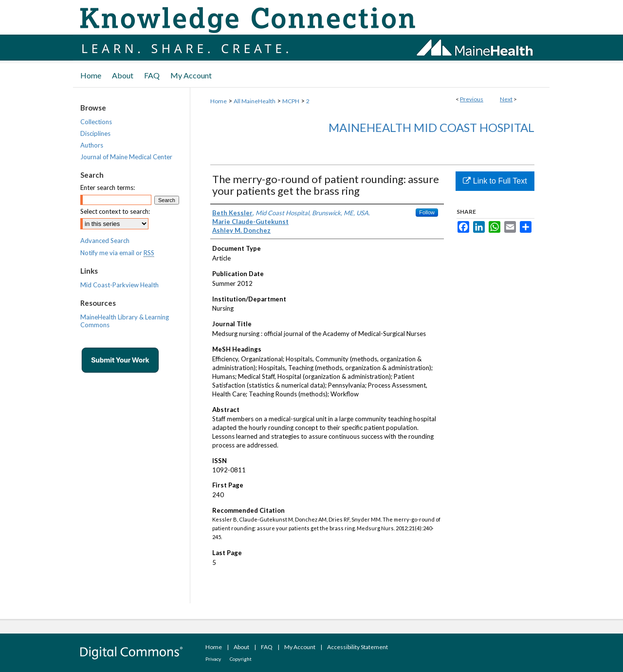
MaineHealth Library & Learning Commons (125, 321)
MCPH (291, 101)
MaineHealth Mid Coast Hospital (431, 127)
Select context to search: (115, 211)
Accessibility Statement (357, 647)
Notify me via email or (117, 253)
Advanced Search (105, 241)
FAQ (267, 647)
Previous (472, 99)
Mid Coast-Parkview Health (119, 285)
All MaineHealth (255, 101)
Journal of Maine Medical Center (126, 157)
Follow (427, 212)
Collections (96, 122)
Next (506, 99)
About (241, 647)
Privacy (213, 659)
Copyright (241, 659)
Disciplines (95, 133)
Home (219, 101)
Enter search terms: (108, 187)
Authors (92, 145)
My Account (300, 647)
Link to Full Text (495, 181)
